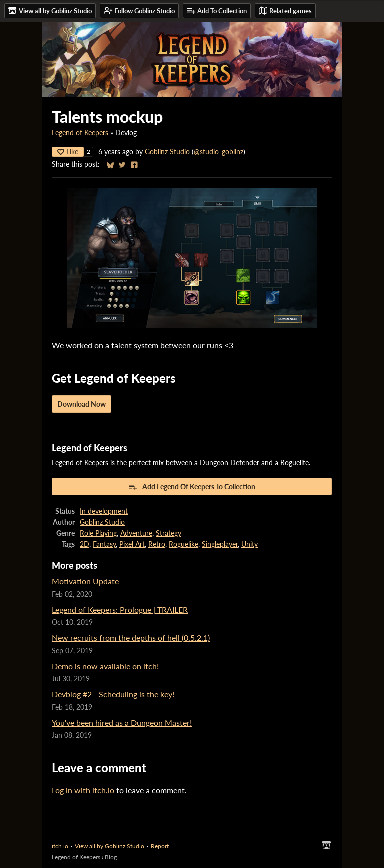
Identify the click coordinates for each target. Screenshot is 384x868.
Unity (250, 544)
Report (160, 846)
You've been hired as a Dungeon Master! (122, 723)
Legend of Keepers (80, 133)
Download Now (82, 404)
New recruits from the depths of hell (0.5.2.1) (131, 638)
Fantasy (104, 544)
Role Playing (98, 533)
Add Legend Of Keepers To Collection (192, 487)
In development (104, 511)
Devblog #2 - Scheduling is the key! (113, 694)
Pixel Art (132, 544)
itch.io (60, 846)
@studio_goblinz (219, 152)
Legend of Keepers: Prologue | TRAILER (120, 610)
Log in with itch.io (83, 790)
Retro (157, 544)
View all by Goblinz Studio (110, 846)
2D (85, 544)
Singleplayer (220, 544)
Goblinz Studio (167, 152)
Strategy (169, 533)
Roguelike (184, 544)
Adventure (136, 533)
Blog (111, 857)
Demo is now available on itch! (105, 666)
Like (68, 152)
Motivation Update (85, 581)
